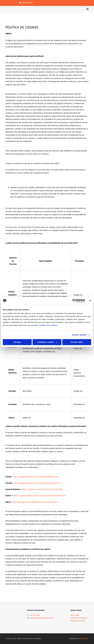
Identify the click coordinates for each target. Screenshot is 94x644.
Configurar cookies (47, 342)
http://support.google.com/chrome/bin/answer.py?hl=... (37, 483)
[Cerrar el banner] (90, 301)
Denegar (17, 342)
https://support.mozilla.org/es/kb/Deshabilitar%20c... (36, 477)
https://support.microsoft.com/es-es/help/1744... (43, 489)
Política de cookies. (49, 325)
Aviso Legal (75, 615)
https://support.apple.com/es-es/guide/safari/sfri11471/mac (39, 496)
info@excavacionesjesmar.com (42, 618)
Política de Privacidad (79, 618)
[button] (61, 9)
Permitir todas (77, 342)
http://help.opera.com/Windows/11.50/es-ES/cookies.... (35, 502)
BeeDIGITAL (84, 639)
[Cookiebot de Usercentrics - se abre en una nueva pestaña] (74, 301)
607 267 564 (27, 3)
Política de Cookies (78, 621)
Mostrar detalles (79, 335)
